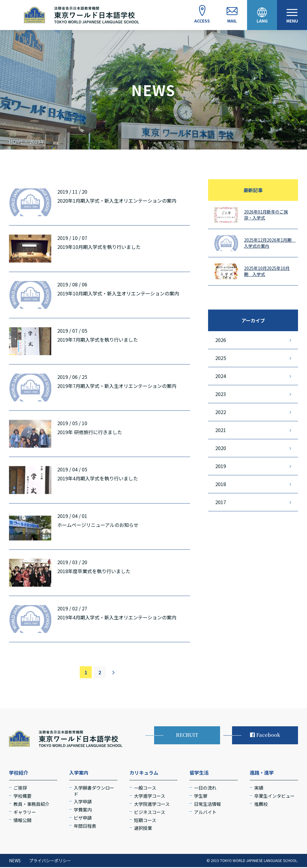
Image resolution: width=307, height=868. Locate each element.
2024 (221, 377)
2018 (221, 485)
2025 (221, 359)
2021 (221, 431)
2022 (221, 413)
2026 (221, 341)
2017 (221, 503)
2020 (221, 449)
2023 (221, 395)
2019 (221, 467)
